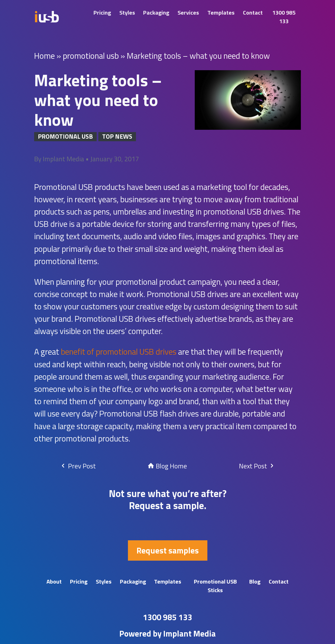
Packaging (156, 12)
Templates (221, 12)
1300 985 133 (284, 17)
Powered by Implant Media (167, 633)
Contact (253, 12)
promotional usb (91, 56)
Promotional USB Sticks (215, 586)
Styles (127, 12)
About (54, 581)
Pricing (102, 12)
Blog (255, 581)
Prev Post (78, 466)
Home (44, 56)
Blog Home (167, 466)
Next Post (257, 466)
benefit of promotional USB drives (119, 352)
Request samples (168, 550)
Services (188, 12)
